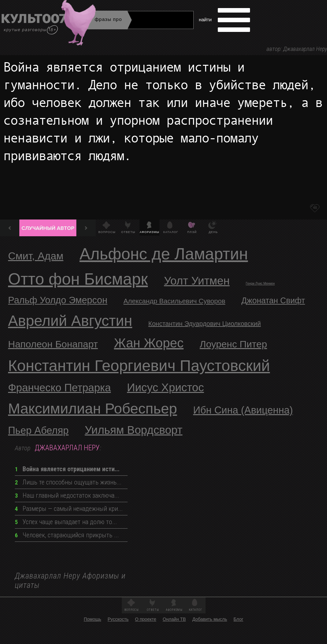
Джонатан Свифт (273, 300)
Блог (238, 619)
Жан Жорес (149, 343)
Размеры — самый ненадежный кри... (69, 509)
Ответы (128, 232)
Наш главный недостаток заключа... (67, 495)
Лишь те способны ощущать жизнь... (68, 482)
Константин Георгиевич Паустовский (139, 366)
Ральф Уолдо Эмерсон (58, 300)
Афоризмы (150, 232)
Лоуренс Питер (233, 344)
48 (315, 208)
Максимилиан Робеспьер (92, 409)
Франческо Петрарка (59, 388)
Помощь (92, 619)
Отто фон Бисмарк (78, 279)
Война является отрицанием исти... (67, 469)
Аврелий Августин (70, 321)
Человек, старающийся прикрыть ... (67, 535)
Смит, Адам (36, 256)
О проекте (146, 619)
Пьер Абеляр (38, 430)
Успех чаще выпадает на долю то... (66, 522)
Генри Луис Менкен (260, 283)
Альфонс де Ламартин (164, 254)
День (213, 232)
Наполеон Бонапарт (53, 344)
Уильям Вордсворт (134, 430)
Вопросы (107, 232)
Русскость (118, 619)
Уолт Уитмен (197, 281)
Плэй (192, 232)
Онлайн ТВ (174, 619)
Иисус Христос (165, 387)
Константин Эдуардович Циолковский (204, 324)
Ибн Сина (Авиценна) (243, 410)
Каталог (171, 232)
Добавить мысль (210, 619)
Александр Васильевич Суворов (174, 301)
